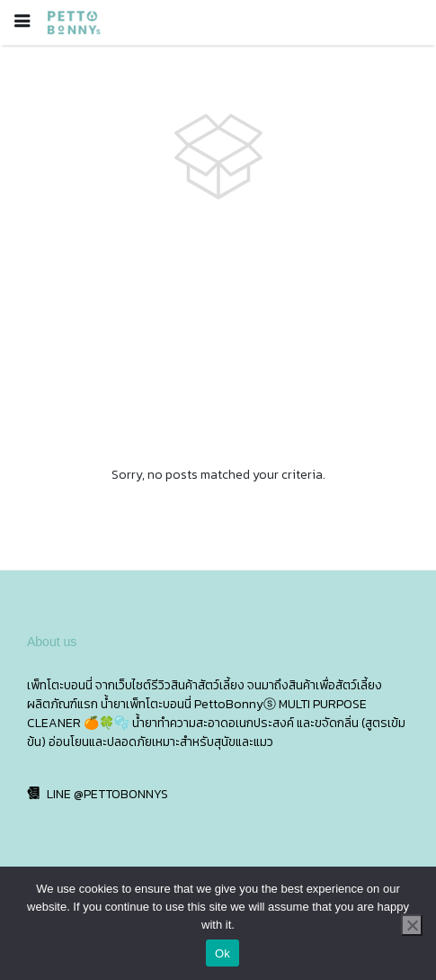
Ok (222, 953)
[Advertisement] (218, 333)
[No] (412, 925)
